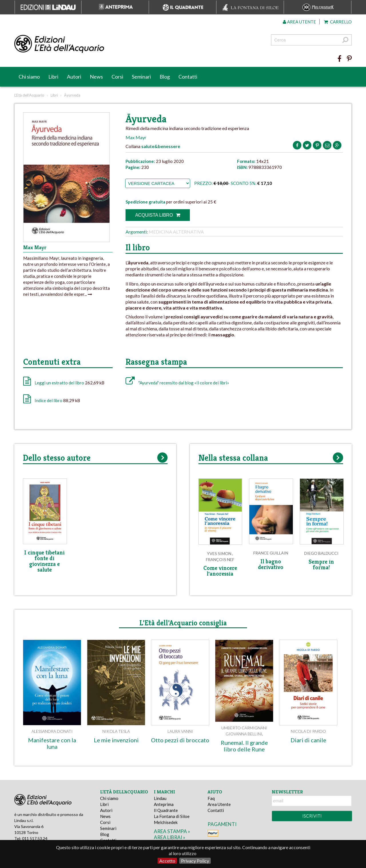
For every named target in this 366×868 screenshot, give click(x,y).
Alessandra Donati (52, 731)
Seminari (141, 77)
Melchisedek (166, 822)
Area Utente (219, 804)
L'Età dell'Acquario (29, 95)
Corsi (117, 77)
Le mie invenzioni (116, 740)
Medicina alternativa (176, 232)
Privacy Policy (195, 861)
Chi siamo (29, 77)
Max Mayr (136, 137)
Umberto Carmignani (244, 728)
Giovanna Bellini (244, 734)
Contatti (188, 77)
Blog (165, 77)
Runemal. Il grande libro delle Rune (244, 746)
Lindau (160, 798)
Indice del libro (48, 400)
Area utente (299, 22)
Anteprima (164, 804)
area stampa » (172, 831)
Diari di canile (308, 740)
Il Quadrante (166, 810)
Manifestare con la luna (52, 743)
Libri (53, 77)
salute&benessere (161, 146)
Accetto (167, 861)
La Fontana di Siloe (172, 816)
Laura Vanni (180, 731)
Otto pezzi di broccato (180, 740)
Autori (74, 77)
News (96, 77)
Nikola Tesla (116, 731)
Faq (211, 798)
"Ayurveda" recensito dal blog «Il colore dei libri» (177, 383)
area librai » (170, 837)
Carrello (338, 22)
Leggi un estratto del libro (59, 383)
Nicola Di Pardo (308, 731)
